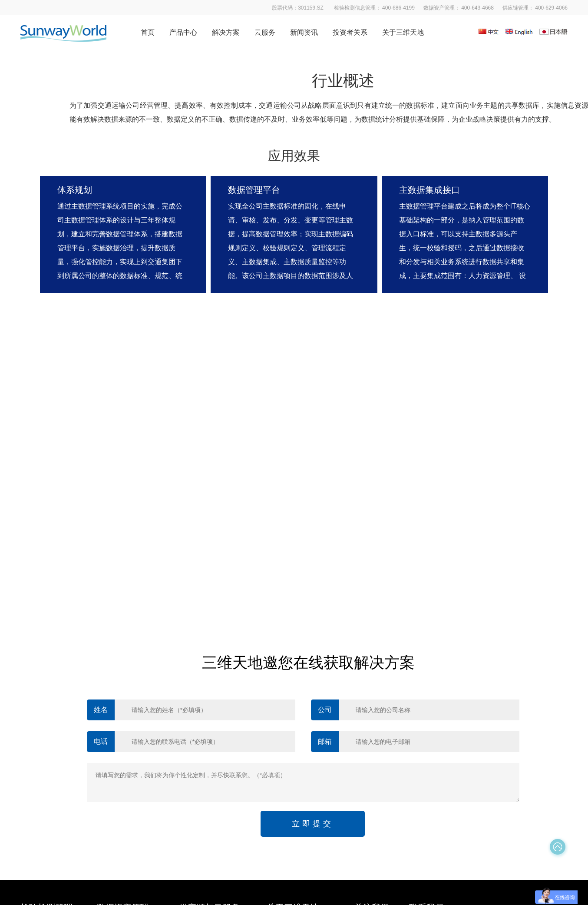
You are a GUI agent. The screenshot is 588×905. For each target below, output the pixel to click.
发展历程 (279, 714)
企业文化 (279, 731)
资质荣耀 (279, 749)
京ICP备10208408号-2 (343, 834)
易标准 (188, 696)
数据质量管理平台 (121, 714)
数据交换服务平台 (121, 749)
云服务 (265, 32)
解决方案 (226, 32)
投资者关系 (350, 32)
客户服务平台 (39, 731)
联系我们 (279, 783)
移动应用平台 (39, 714)
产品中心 (183, 32)
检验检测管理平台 (45, 696)
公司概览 (279, 696)
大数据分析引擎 (118, 766)
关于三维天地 (403, 32)
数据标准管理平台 (121, 731)
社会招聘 (279, 766)
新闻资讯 (304, 32)
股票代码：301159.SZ (446, 766)
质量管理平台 (39, 783)
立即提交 (313, 580)
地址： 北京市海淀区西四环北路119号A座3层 (477, 749)
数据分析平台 (39, 766)
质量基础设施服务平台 (209, 731)
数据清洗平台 (115, 696)
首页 (148, 32)
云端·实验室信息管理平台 (213, 749)
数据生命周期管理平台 (127, 783)
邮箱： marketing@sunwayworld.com (466, 732)
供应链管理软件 (200, 714)
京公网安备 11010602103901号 (421, 834)
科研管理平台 (39, 749)
